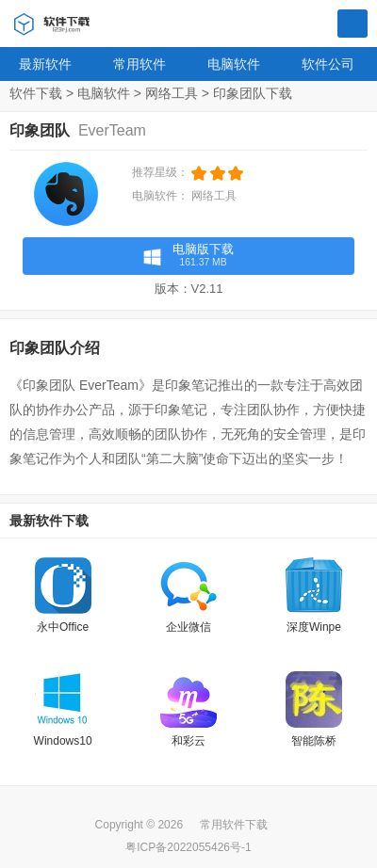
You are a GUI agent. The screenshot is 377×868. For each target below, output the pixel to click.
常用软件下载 (234, 825)
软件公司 (328, 64)
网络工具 (172, 93)
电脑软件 (234, 64)
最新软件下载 (49, 521)
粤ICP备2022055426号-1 (188, 847)
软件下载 (36, 93)
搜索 (352, 24)
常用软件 (139, 64)
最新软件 (45, 64)
